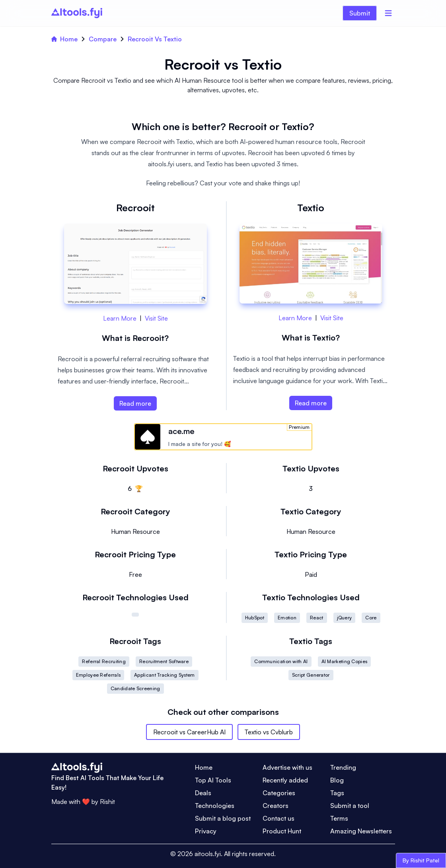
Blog (337, 780)
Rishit (107, 802)
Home (64, 39)
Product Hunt (282, 831)
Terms (339, 818)
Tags (337, 793)
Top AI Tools (213, 780)
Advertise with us (287, 767)
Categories (279, 793)
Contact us (279, 818)
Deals (203, 793)
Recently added (285, 780)
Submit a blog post (223, 818)
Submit (360, 13)
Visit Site (156, 318)
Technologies (215, 806)
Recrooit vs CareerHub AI (189, 732)
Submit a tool (350, 806)
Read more (135, 403)
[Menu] (388, 13)
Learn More (120, 318)
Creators (276, 806)
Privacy (206, 831)
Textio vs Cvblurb (269, 732)
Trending (343, 767)
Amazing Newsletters (361, 831)
